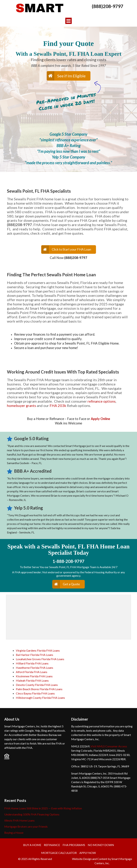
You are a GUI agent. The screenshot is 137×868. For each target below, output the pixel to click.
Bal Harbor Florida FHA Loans (35, 655)
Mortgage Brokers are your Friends (26, 826)
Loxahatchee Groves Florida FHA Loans (40, 659)
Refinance (52, 845)
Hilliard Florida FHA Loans (32, 663)
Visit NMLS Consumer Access (109, 746)
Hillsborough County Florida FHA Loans (40, 698)
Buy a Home (32, 845)
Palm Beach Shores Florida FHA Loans (39, 689)
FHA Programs (74, 845)
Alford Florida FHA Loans (32, 672)
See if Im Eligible (71, 76)
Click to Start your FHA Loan (71, 249)
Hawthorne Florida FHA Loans (35, 668)
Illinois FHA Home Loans (19, 820)
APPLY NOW (88, 853)
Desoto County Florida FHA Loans (37, 685)
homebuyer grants (21, 405)
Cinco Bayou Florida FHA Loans (35, 693)
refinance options (102, 401)
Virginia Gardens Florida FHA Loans (38, 650)
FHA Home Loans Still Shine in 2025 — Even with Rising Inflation (43, 808)
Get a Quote (71, 584)
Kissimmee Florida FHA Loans (34, 676)
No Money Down (101, 845)
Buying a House (14, 833)
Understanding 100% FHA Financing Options (32, 814)
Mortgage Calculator (59, 853)
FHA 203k (58, 405)
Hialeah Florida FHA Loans (32, 680)
